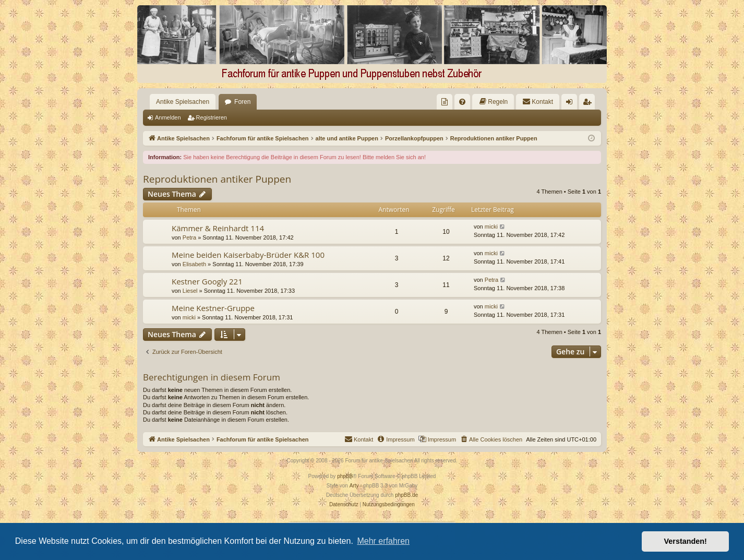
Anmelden (168, 117)
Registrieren (212, 117)
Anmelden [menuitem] (572, 104)
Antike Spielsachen (183, 102)
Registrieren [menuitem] (589, 104)
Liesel (190, 291)
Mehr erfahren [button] (383, 541)
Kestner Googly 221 (207, 281)
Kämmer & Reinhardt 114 (218, 228)
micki (491, 227)
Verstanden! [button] (686, 541)
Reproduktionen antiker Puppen (217, 179)
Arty (354, 486)
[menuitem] (445, 102)
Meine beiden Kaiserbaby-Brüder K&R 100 (248, 255)
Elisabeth (194, 264)
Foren (242, 102)
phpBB (345, 476)
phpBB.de (406, 495)
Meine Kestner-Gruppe (213, 308)
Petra (189, 237)
